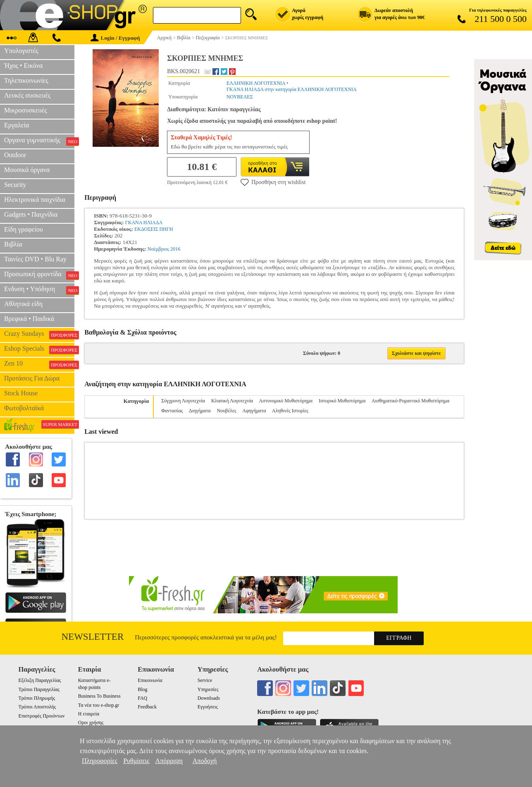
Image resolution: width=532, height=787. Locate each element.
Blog (142, 689)
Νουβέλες (227, 411)
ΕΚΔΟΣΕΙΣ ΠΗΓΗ (154, 229)
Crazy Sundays (39, 335)
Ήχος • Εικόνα (23, 66)
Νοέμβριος (158, 249)
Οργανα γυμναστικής (39, 141)
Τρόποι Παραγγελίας (39, 689)
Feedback (147, 707)
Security (15, 185)
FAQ (142, 698)
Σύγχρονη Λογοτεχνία (183, 401)
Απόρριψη (169, 761)
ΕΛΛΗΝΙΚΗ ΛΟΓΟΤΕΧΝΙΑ (256, 83)
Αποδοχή (205, 761)
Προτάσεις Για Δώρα (32, 378)
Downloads (209, 698)
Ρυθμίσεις (136, 761)
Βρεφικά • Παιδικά (29, 319)
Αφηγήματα (254, 411)
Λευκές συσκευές (27, 95)
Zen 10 (39, 364)
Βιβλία (13, 244)
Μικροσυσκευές (26, 110)
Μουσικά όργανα (27, 170)
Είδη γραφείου (24, 229)
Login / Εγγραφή (115, 38)
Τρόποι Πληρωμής (37, 698)
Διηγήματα (200, 411)
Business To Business (99, 696)
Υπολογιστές (21, 51)
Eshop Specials (39, 349)
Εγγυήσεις (208, 707)
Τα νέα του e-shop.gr (99, 705)
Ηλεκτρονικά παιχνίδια (35, 200)
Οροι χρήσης (91, 722)
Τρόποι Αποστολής (37, 707)
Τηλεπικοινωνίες (26, 80)
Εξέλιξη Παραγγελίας (39, 680)
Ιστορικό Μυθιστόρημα (342, 401)
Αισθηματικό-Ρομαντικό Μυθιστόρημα (410, 401)
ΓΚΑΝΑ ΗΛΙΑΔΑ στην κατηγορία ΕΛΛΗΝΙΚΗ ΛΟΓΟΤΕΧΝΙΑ (292, 89)
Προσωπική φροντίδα (39, 275)
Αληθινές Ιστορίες (290, 411)
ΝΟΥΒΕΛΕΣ (240, 97)
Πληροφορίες (100, 761)
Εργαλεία (17, 125)
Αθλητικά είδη (23, 304)
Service (205, 680)
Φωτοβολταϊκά (24, 408)
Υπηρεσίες (208, 689)
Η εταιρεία (89, 714)
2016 (175, 249)
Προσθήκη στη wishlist (273, 182)
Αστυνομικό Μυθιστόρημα (286, 401)
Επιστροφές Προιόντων (41, 716)
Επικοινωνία (150, 680)
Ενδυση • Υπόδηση (39, 290)
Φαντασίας (172, 411)
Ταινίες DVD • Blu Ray (35, 259)
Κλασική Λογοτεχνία (232, 401)
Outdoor (15, 155)
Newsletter (93, 637)
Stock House (21, 393)
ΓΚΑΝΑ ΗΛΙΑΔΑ (144, 222)
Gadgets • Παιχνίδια (31, 214)
